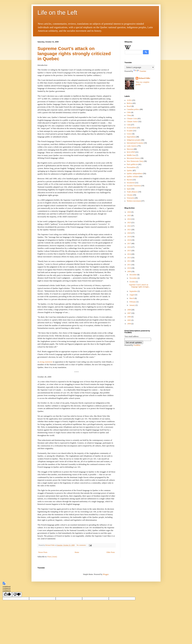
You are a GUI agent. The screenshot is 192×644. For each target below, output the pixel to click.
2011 (129, 265)
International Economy (135, 143)
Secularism (131, 183)
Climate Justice (132, 122)
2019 (129, 237)
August (132, 295)
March (132, 298)
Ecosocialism (132, 128)
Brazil (129, 106)
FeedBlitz (137, 345)
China (129, 115)
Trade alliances (132, 192)
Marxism (130, 149)
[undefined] (7, 594)
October (133, 282)
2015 (129, 251)
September (133, 291)
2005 (129, 320)
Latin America (132, 146)
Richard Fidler (144, 78)
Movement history (133, 158)
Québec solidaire (133, 177)
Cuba (129, 125)
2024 (129, 219)
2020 (129, 233)
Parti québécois (132, 164)
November (133, 278)
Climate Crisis (132, 119)
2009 (129, 272)
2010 (129, 268)
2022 (129, 226)
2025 (129, 215)
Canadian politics (133, 109)
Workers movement (134, 201)
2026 (129, 212)
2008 (129, 310)
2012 (129, 261)
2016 (129, 247)
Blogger (106, 574)
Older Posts (111, 552)
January (132, 305)
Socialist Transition (134, 186)
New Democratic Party (135, 161)
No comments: (82, 545)
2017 (129, 243)
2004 (129, 324)
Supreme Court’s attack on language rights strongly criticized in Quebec (74, 54)
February (133, 302)
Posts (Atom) (52, 557)
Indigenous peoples (134, 140)
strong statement (46, 362)
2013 (129, 258)
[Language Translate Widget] (139, 67)
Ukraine (130, 195)
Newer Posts (43, 552)
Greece (129, 134)
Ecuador (130, 131)
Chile (129, 112)
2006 (129, 317)
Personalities (131, 167)
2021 (129, 230)
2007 (129, 313)
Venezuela (130, 198)
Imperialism (131, 137)
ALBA (129, 100)
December (133, 275)
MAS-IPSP (131, 152)
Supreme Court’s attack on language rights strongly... (139, 286)
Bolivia (129, 103)
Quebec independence (135, 174)
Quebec (130, 171)
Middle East (131, 155)
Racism (129, 180)
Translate (140, 71)
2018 (129, 240)
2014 (129, 254)
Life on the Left (57, 13)
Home (77, 552)
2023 (129, 223)
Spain (129, 189)
